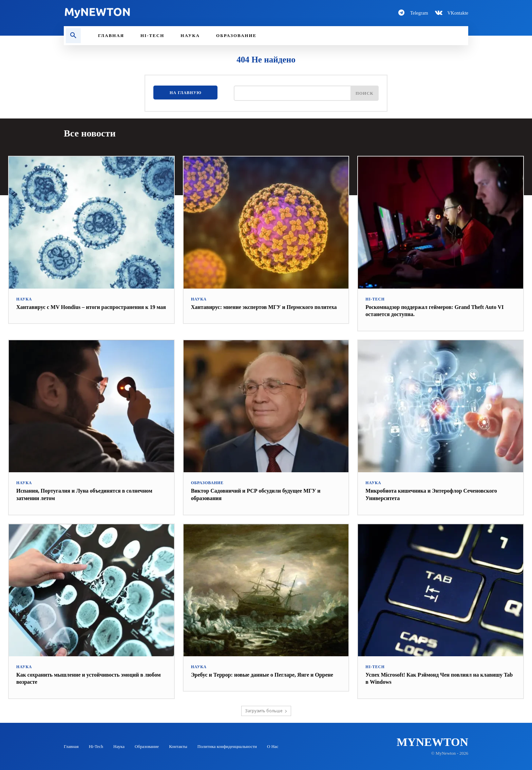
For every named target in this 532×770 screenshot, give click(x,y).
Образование (206, 483)
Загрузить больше (266, 710)
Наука (24, 299)
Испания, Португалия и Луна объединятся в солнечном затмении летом (77, 494)
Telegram (419, 13)
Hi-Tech (374, 299)
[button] (73, 36)
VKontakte (458, 13)
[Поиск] (364, 94)
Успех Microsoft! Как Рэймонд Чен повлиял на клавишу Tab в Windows (429, 678)
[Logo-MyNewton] (161, 13)
